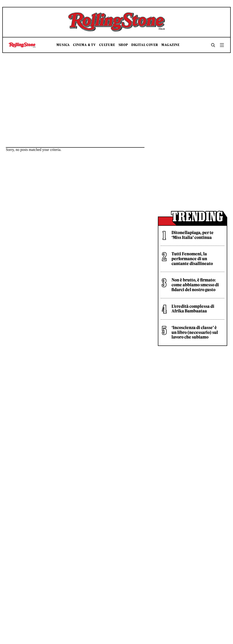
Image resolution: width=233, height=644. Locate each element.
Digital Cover (145, 45)
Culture (107, 45)
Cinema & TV (84, 45)
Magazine (170, 45)
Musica (63, 45)
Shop (123, 45)
